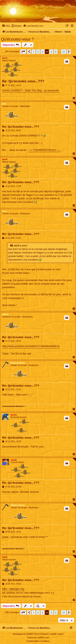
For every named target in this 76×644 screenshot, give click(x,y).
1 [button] (33, 52)
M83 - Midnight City (13, 589)
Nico (4, 104)
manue (5, 314)
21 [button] (64, 52)
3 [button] (42, 52)
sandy (14, 460)
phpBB (29, 634)
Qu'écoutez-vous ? (17, 39)
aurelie (14, 415)
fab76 (5, 58)
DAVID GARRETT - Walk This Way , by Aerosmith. (31, 90)
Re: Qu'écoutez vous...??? (23, 81)
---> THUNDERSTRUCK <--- (45, 150)
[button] (23, 52)
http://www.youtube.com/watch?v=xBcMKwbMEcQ (31, 346)
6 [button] (56, 52)
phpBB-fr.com (43, 638)
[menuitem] (6, 26)
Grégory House (18, 363)
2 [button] (38, 52)
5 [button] (51, 52)
